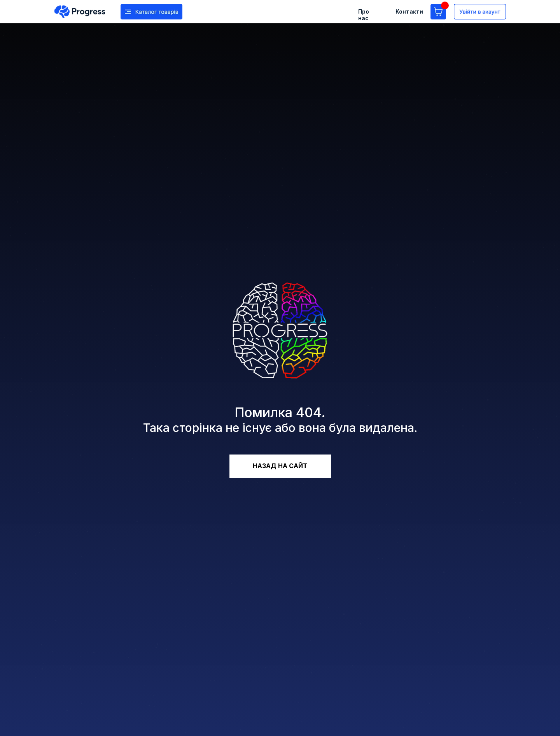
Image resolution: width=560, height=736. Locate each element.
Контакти (409, 11)
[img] (80, 12)
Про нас (364, 15)
